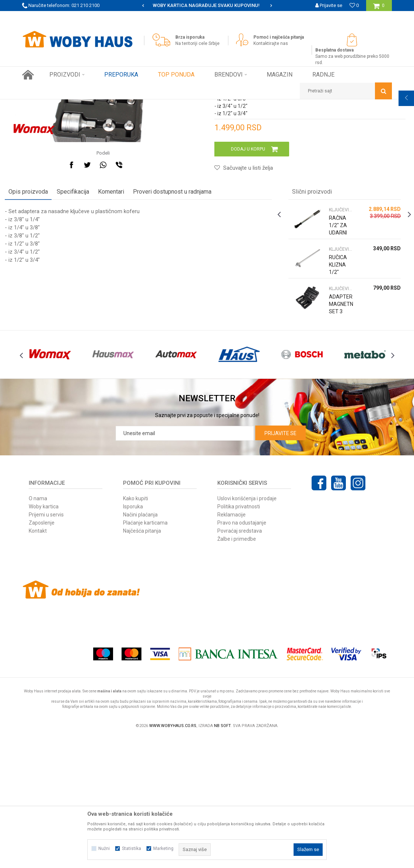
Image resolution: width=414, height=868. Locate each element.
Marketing (163, 848)
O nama (38, 629)
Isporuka (133, 637)
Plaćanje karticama (145, 653)
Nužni (104, 848)
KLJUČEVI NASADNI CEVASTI (148, 105)
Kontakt (38, 661)
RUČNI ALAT (101, 105)
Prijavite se (280, 564)
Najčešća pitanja (142, 661)
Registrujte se (328, 16)
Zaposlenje (42, 653)
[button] (346, 91)
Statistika (131, 848)
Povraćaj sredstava (240, 661)
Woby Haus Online (41, 105)
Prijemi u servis (46, 645)
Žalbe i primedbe (237, 670)
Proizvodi (74, 105)
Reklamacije (231, 645)
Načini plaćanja (140, 645)
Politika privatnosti (239, 637)
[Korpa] (379, 8)
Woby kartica (44, 637)
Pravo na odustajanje (242, 653)
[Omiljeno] (354, 5)
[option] (207, 6)
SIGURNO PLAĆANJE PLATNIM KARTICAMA (206, 5)
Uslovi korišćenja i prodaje (247, 629)
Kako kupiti (136, 629)
